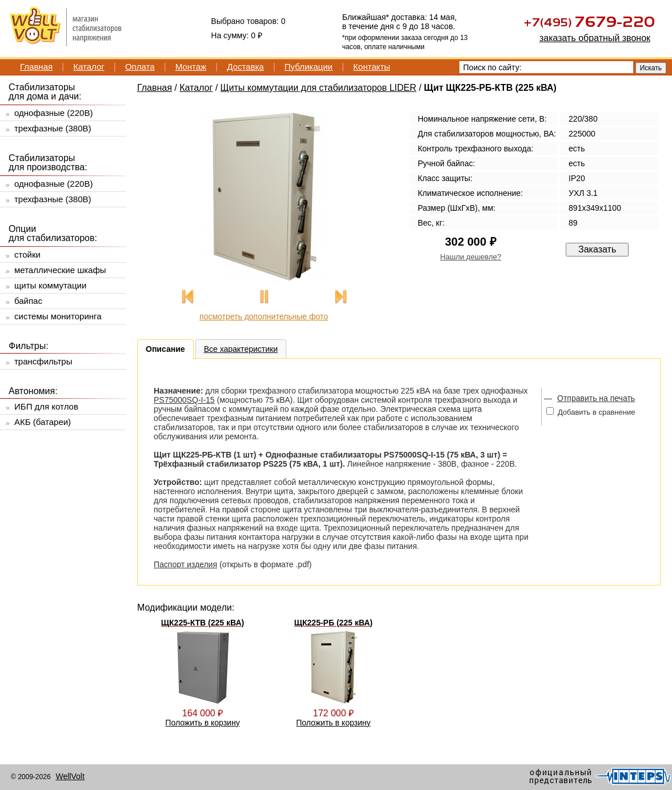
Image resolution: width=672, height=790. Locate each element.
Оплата (140, 67)
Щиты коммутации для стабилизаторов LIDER (319, 88)
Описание (165, 349)
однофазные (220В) (53, 113)
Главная (36, 67)
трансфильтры (43, 361)
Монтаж (191, 67)
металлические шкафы (60, 270)
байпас (28, 301)
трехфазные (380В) (53, 128)
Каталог (89, 67)
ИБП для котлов (46, 406)
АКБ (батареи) (43, 422)
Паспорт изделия (185, 564)
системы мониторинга (58, 316)
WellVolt (70, 776)
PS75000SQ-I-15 (184, 400)
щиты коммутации (50, 285)
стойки (27, 254)
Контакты (372, 67)
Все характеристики (241, 349)
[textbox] (546, 67)
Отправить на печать (596, 398)
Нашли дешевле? (471, 257)
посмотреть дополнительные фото (264, 316)
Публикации (309, 67)
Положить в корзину (202, 723)
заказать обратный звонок (595, 38)
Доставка (245, 67)
